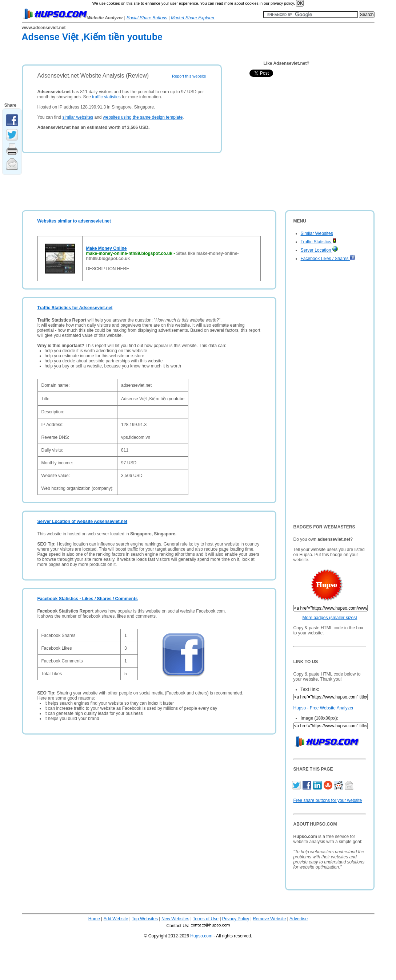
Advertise (299, 919)
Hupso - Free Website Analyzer (324, 708)
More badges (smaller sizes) (330, 618)
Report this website (189, 76)
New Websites (175, 919)
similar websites (78, 117)
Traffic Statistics (319, 242)
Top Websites (145, 919)
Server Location (319, 250)
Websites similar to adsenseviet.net (74, 221)
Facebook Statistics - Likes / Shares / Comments (88, 599)
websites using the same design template (143, 117)
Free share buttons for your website (328, 800)
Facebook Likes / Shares (328, 259)
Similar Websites (317, 233)
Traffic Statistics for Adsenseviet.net (75, 308)
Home (94, 919)
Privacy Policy (236, 919)
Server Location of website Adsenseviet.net (83, 522)
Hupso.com (201, 936)
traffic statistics (106, 97)
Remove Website (269, 919)
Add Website (116, 919)
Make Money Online (107, 248)
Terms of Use (206, 919)
